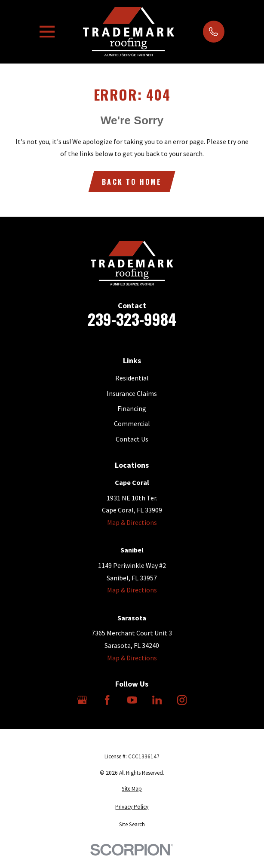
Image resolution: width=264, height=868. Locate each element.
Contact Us (132, 439)
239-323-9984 (132, 319)
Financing (132, 408)
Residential (132, 378)
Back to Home (132, 182)
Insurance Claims (132, 393)
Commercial (132, 423)
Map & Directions (132, 522)
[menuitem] (132, 789)
